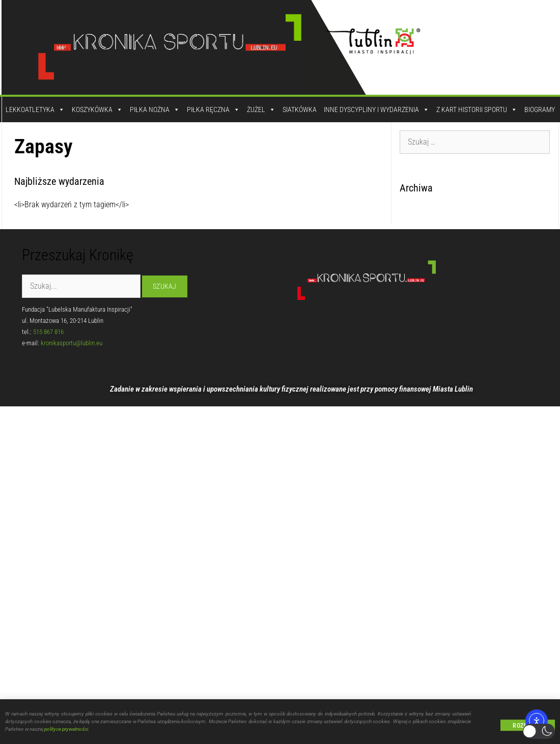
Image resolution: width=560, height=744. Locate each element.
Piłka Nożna (155, 109)
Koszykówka (97, 109)
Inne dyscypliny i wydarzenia (376, 109)
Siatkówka (300, 109)
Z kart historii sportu (477, 109)
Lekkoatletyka (35, 109)
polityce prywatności (66, 732)
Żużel (261, 109)
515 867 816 (48, 332)
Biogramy (540, 109)
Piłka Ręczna (213, 109)
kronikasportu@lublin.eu (72, 343)
